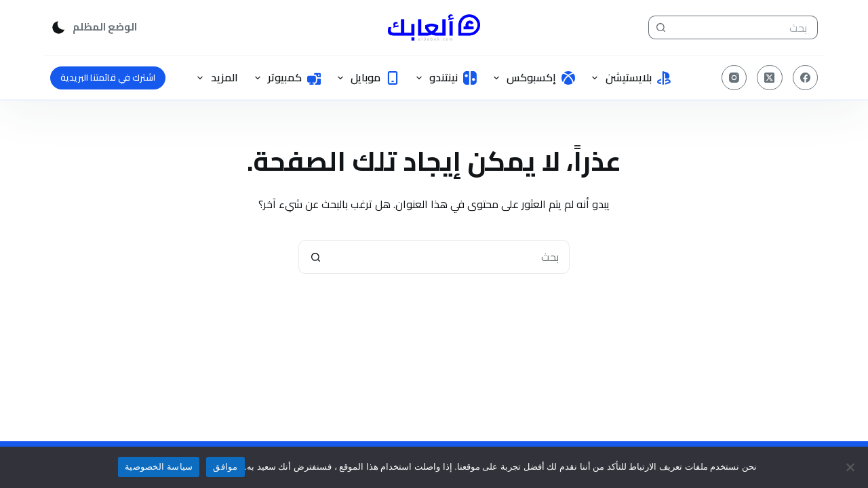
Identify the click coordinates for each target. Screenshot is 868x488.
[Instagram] (734, 78)
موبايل (366, 77)
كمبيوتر (285, 77)
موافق (225, 467)
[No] (851, 467)
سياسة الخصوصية (159, 467)
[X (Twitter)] (770, 78)
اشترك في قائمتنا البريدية (108, 77)
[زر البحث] (660, 27)
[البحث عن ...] (745, 27)
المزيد (215, 77)
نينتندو (444, 77)
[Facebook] (806, 78)
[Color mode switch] (94, 27)
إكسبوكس (532, 77)
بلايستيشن (628, 77)
